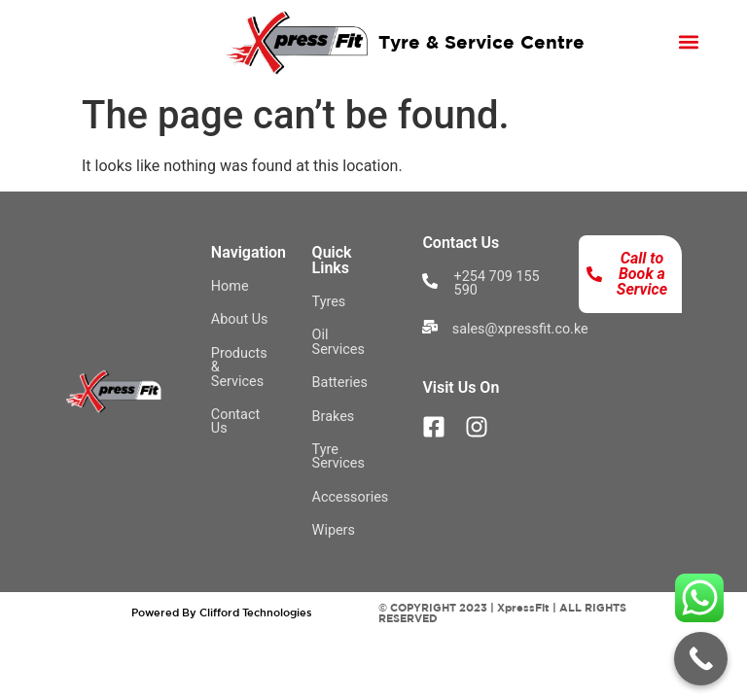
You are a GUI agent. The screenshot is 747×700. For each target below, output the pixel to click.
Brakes (334, 417)
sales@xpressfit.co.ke (520, 329)
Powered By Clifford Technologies (222, 612)
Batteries (340, 383)
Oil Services (338, 342)
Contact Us (235, 421)
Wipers (334, 530)
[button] (688, 41)
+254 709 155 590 (497, 283)
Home (230, 286)
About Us (240, 319)
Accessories (351, 497)
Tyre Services (338, 456)
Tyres (329, 302)
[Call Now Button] (701, 659)
